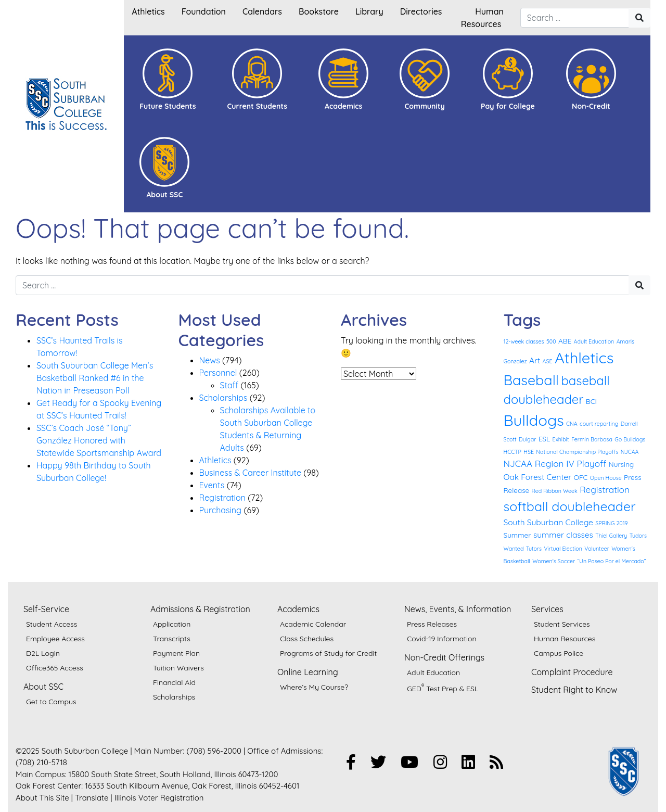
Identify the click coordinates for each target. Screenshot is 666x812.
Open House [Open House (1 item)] (606, 478)
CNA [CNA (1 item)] (572, 424)
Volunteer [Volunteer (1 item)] (597, 549)
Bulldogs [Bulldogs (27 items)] (534, 420)
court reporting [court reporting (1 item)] (599, 424)
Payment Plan (176, 653)
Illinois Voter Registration (159, 798)
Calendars (262, 11)
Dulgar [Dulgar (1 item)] (527, 439)
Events (212, 485)
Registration (222, 498)
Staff (229, 385)
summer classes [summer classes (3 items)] (563, 535)
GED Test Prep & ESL (443, 688)
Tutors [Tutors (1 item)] (534, 549)
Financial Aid (174, 682)
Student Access (52, 624)
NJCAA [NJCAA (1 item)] (630, 452)
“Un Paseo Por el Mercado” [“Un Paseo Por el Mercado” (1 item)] (612, 561)
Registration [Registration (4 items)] (605, 490)
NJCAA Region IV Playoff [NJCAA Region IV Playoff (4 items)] (555, 464)
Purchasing (221, 510)
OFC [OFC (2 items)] (581, 477)
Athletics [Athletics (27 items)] (584, 358)
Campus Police (559, 653)
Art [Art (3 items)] (535, 360)
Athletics (148, 11)
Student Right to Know (574, 690)
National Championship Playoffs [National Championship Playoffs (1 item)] (577, 452)
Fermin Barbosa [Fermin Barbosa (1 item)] (592, 439)
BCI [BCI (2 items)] (591, 401)
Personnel (218, 373)
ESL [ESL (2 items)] (545, 439)
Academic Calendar (313, 624)
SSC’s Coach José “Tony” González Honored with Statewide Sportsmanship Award (99, 440)
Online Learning (308, 672)
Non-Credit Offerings (444, 657)
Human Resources (565, 639)
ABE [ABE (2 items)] (565, 341)
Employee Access (55, 639)
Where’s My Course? (314, 687)
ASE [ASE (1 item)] (548, 361)
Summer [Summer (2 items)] (517, 535)
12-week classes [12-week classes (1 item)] (524, 341)
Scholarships (223, 398)
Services (547, 609)
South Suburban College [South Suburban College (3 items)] (548, 522)
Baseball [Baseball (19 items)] (531, 380)
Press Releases (432, 624)
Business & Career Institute (250, 473)
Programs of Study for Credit (328, 653)
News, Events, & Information (458, 609)
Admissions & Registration (200, 609)
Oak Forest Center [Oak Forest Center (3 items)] (538, 477)
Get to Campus (51, 702)
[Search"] (639, 18)
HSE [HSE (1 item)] (529, 452)
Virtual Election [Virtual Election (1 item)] (563, 549)
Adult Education (433, 673)
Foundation (204, 11)
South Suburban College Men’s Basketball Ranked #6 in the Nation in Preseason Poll (95, 378)
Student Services (562, 624)
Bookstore (319, 11)
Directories (421, 11)
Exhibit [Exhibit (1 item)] (561, 439)
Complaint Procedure (572, 672)
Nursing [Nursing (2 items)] (621, 464)
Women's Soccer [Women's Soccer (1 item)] (554, 561)
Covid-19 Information (442, 639)
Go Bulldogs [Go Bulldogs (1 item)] (630, 439)
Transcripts (172, 639)
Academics (298, 609)
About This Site (42, 798)
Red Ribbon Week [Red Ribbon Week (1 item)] (555, 491)
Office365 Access (55, 668)
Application (172, 624)
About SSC (43, 687)
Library (369, 11)
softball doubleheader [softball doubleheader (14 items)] (570, 506)
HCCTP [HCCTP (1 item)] (513, 452)
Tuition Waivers (178, 668)
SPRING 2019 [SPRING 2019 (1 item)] (611, 523)
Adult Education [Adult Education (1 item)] (594, 341)
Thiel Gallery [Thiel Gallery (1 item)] (611, 536)
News (210, 360)
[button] (168, 80)
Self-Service (46, 609)
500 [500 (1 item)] (551, 341)
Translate (92, 798)
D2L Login (43, 653)
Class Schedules (307, 639)
